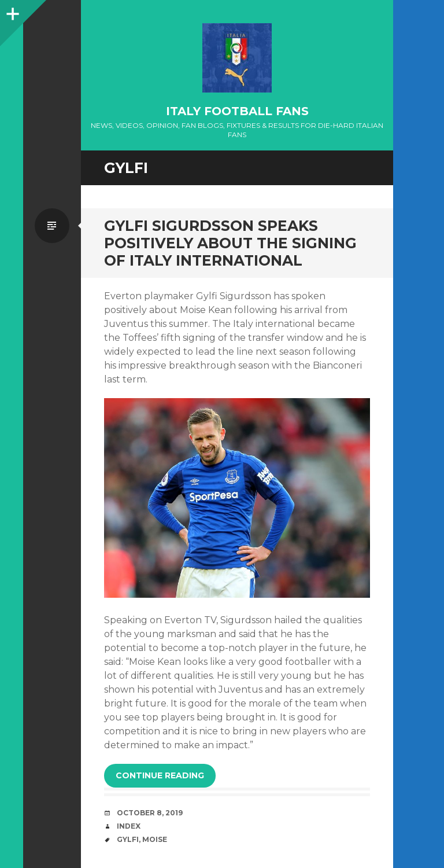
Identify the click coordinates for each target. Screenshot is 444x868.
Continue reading (160, 775)
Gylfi (128, 839)
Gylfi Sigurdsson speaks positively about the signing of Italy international (230, 243)
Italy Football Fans (237, 111)
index (129, 826)
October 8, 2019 (150, 813)
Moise (155, 839)
